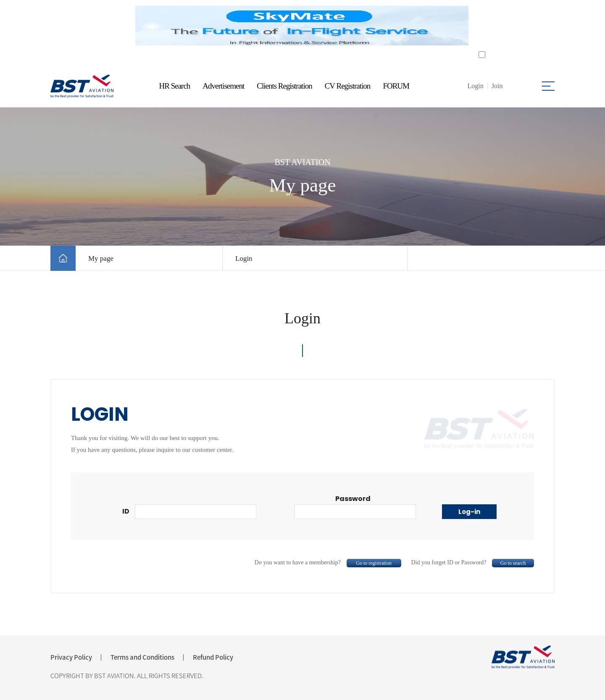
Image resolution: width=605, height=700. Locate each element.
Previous (125, 26)
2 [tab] (308, 57)
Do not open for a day (515, 55)
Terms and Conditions (142, 657)
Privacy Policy (71, 657)
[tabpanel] (302, 26)
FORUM (396, 86)
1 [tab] (297, 57)
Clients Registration (284, 86)
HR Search (175, 86)
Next (480, 26)
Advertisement (223, 86)
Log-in (469, 512)
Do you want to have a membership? (328, 562)
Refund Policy (213, 657)
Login (244, 258)
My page (101, 258)
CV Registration (348, 86)
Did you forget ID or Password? (473, 562)
